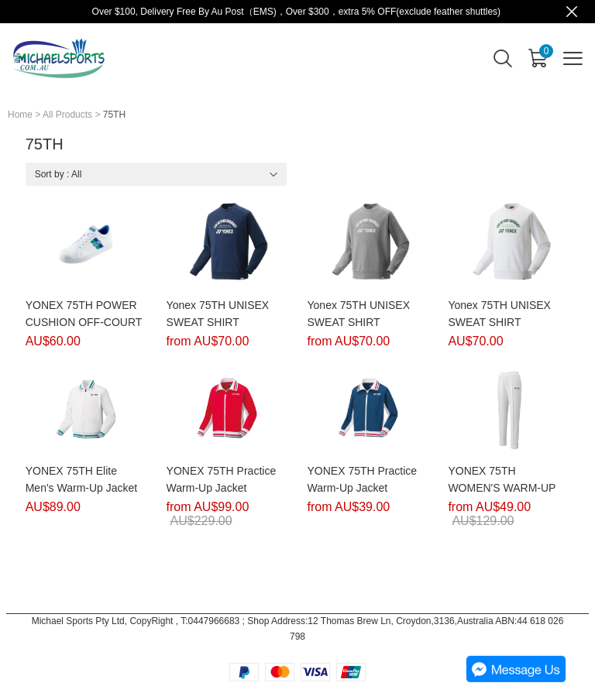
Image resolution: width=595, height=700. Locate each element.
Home (20, 115)
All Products (67, 115)
